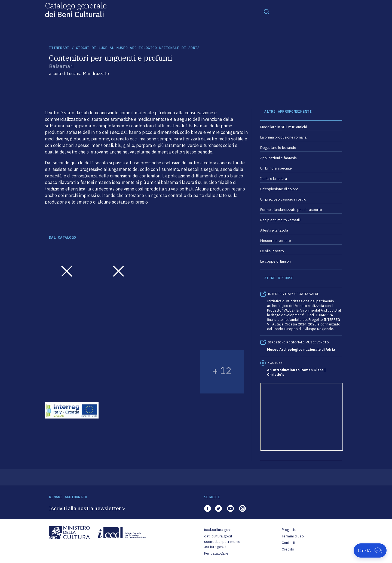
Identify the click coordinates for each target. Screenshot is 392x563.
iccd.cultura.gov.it (218, 530)
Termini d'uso (293, 536)
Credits (288, 549)
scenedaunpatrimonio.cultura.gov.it (222, 544)
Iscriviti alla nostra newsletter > (87, 508)
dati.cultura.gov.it (218, 536)
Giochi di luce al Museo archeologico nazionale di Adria (138, 48)
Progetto (289, 530)
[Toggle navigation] (267, 11)
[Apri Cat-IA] (370, 550)
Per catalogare (216, 553)
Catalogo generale (76, 10)
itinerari (59, 48)
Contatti (288, 543)
